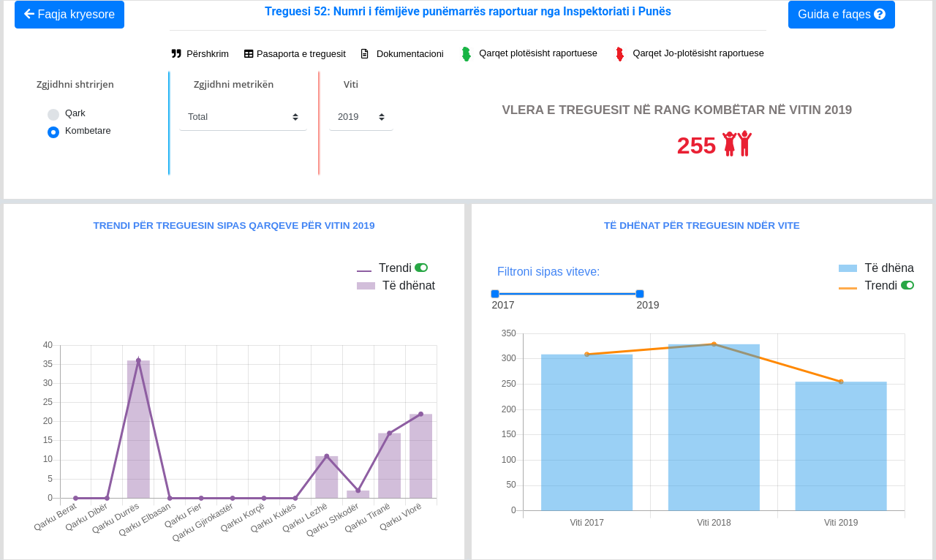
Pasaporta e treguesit (295, 54)
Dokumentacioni (402, 54)
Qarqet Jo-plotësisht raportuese (688, 54)
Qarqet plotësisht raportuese (528, 54)
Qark (75, 113)
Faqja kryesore (69, 14)
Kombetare (88, 130)
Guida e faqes (842, 14)
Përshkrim (200, 54)
